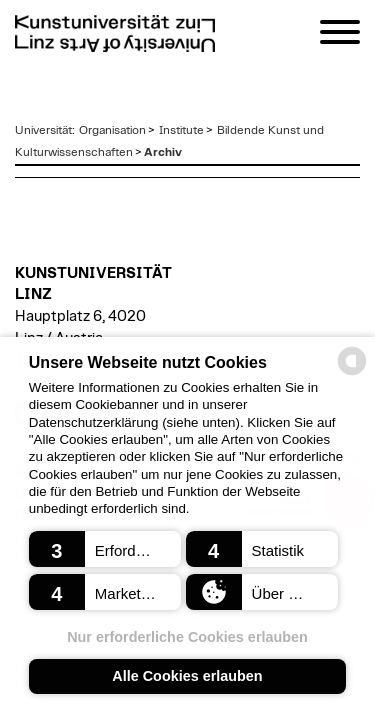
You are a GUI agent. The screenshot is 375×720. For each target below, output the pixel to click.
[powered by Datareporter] (352, 373)
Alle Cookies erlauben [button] (187, 676)
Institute (181, 130)
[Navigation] (340, 35)
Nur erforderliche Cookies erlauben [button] (187, 637)
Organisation (112, 130)
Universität (43, 130)
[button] (105, 549)
